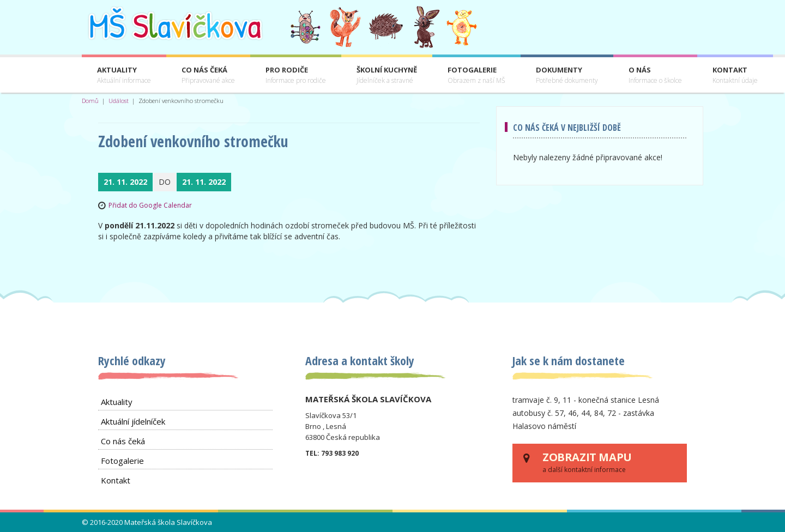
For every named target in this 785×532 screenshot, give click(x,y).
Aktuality (124, 75)
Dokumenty (567, 75)
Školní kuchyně (387, 75)
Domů (90, 101)
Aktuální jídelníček (133, 421)
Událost (119, 101)
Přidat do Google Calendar (150, 205)
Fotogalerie (476, 75)
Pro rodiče (296, 75)
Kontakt (735, 75)
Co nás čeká (208, 75)
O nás (655, 75)
